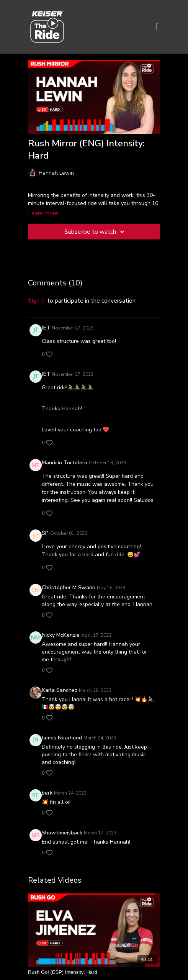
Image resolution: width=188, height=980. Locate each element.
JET (46, 328)
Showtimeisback (62, 833)
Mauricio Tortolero (65, 463)
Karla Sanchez (60, 690)
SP (45, 533)
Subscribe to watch (96, 232)
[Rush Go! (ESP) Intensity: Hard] (94, 972)
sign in (37, 301)
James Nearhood (62, 738)
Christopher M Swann (69, 588)
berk (47, 793)
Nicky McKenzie (61, 635)
